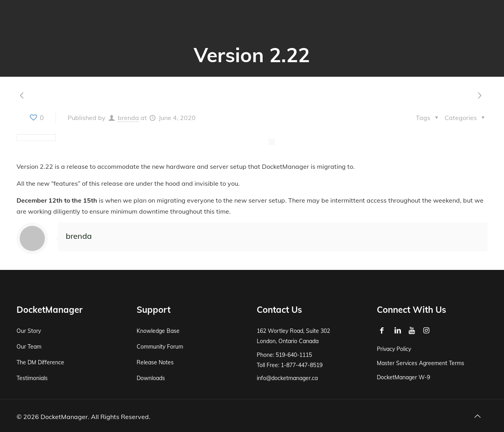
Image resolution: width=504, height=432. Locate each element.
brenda (128, 118)
